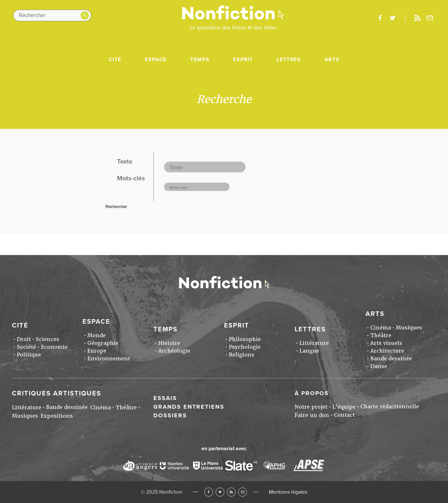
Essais (165, 398)
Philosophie (245, 339)
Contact (344, 415)
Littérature (314, 343)
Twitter (220, 492)
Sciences (48, 339)
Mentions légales (288, 492)
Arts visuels (386, 343)
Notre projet (311, 407)
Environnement (109, 359)
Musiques (409, 328)
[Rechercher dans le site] (52, 15)
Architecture (387, 351)
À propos (312, 393)
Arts (332, 60)
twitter (393, 18)
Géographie (103, 343)
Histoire (169, 343)
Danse (379, 366)
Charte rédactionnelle (390, 407)
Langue (309, 351)
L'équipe (344, 407)
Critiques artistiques (57, 394)
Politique (29, 355)
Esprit (243, 60)
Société (26, 347)
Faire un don (312, 415)
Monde (97, 335)
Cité (115, 60)
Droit (24, 339)
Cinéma (381, 328)
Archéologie (174, 351)
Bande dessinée (391, 359)
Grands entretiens (189, 407)
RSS (231, 492)
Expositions (57, 416)
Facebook (209, 492)
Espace (156, 60)
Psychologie (245, 347)
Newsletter (430, 18)
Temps (200, 60)
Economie (54, 347)
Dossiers (170, 415)
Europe (97, 351)
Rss (417, 18)
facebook (380, 18)
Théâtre (381, 335)
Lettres (289, 60)
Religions (242, 355)
